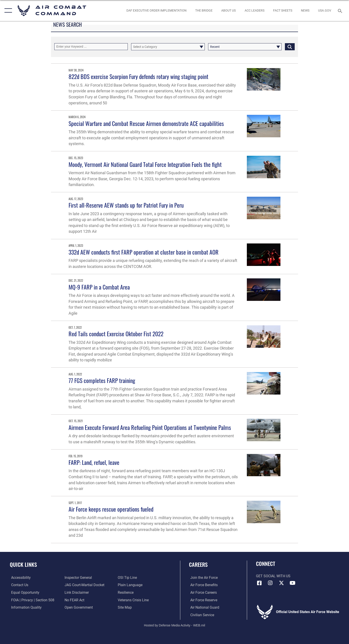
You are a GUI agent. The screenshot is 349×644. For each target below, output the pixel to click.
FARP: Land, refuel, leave (94, 462)
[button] (7, 11)
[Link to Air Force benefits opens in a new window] (203, 585)
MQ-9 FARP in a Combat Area (99, 287)
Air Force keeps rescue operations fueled (111, 509)
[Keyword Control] (91, 47)
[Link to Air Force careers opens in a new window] (202, 592)
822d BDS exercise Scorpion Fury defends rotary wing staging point (138, 76)
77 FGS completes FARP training (102, 380)
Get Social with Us (273, 576)
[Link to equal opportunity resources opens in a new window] (24, 592)
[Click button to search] (290, 47)
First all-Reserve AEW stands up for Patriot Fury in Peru (126, 205)
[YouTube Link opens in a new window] (292, 583)
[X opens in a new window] (281, 583)
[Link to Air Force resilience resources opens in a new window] (126, 592)
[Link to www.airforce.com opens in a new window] (203, 578)
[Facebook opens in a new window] (259, 583)
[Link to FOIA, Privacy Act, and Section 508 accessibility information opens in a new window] (31, 600)
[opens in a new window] (325, 10)
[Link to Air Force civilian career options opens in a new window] (201, 615)
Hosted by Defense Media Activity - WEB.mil (175, 625)
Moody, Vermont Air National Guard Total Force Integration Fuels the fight (145, 164)
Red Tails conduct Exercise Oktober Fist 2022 (116, 334)
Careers (198, 564)
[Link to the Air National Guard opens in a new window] (203, 607)
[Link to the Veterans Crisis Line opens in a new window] (134, 600)
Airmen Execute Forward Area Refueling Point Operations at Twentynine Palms (150, 427)
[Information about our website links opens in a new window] (76, 592)
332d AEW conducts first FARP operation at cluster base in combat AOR (144, 252)
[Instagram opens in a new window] (270, 583)
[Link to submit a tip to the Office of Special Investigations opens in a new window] (128, 578)
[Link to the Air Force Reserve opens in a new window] (202, 600)
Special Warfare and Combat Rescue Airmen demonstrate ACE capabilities (146, 123)
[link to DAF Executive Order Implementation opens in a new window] (156, 10)
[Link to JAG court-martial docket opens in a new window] (84, 585)
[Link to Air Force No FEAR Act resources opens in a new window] (74, 600)
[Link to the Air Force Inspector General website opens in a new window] (78, 578)
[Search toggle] (341, 11)
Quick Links (23, 564)
